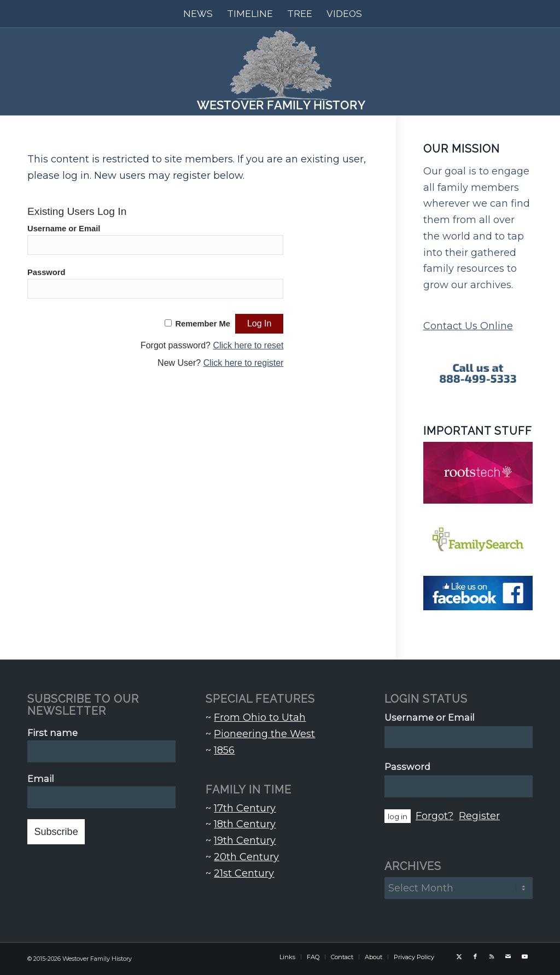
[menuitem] (198, 14)
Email (41, 779)
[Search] (376, 14)
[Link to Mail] (508, 956)
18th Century (245, 824)
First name (52, 733)
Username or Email (64, 229)
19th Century (245, 840)
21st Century (244, 873)
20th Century (246, 857)
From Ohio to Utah (260, 717)
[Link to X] (459, 956)
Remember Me (203, 324)
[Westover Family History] (280, 72)
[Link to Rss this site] (492, 956)
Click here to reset (248, 345)
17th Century (245, 808)
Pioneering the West (264, 734)
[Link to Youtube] (524, 956)
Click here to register (244, 363)
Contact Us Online (468, 326)
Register (479, 816)
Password (46, 272)
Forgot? (434, 816)
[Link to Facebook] (475, 956)
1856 (224, 750)
